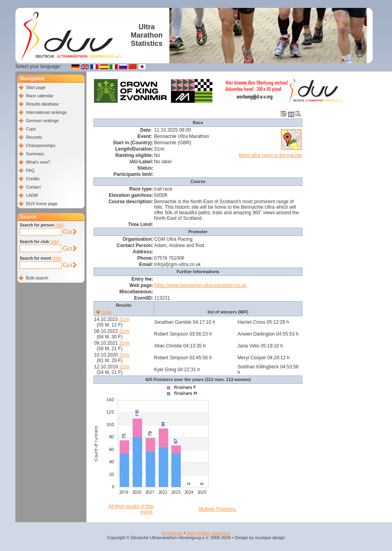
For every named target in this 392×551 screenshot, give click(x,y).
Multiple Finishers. (218, 509)
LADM (32, 195)
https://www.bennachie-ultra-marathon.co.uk (200, 285)
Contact (33, 187)
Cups (31, 129)
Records (34, 137)
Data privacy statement (208, 533)
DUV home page (42, 204)
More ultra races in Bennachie (270, 155)
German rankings (42, 121)
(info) (60, 225)
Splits (107, 312)
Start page (36, 87)
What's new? (38, 162)
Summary (35, 154)
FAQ (30, 170)
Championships (41, 145)
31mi (124, 319)
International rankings (46, 112)
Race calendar (40, 96)
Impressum (172, 533)
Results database (42, 104)
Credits (33, 179)
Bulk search (37, 278)
